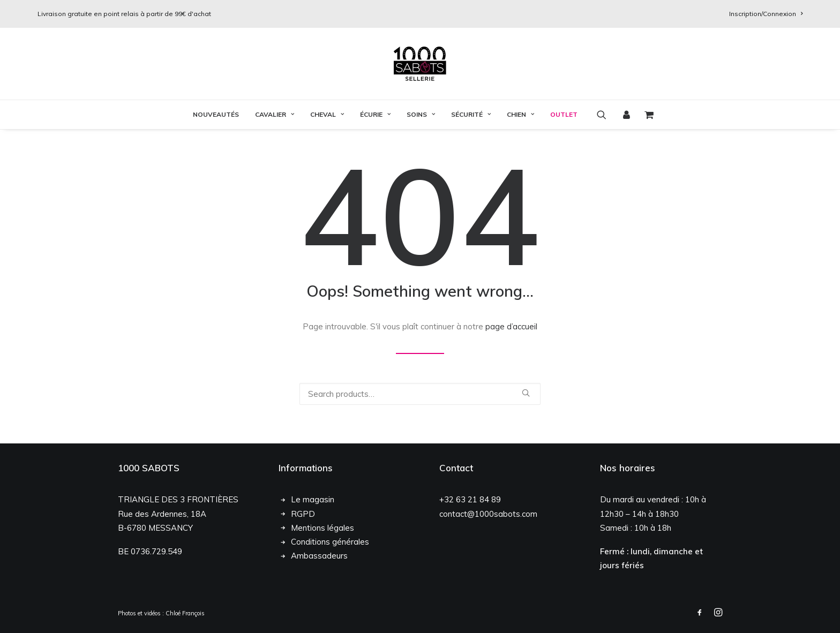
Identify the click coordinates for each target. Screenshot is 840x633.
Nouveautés (216, 114)
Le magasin (313, 499)
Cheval (327, 114)
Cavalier (275, 114)
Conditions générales (330, 542)
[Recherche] (420, 394)
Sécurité (471, 114)
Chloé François (185, 613)
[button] (605, 115)
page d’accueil (511, 326)
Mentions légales (322, 528)
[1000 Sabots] (420, 64)
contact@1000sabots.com (488, 514)
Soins (421, 114)
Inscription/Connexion (766, 14)
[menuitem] (766, 14)
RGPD (303, 514)
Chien (520, 114)
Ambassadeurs (319, 556)
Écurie (375, 114)
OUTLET (564, 114)
